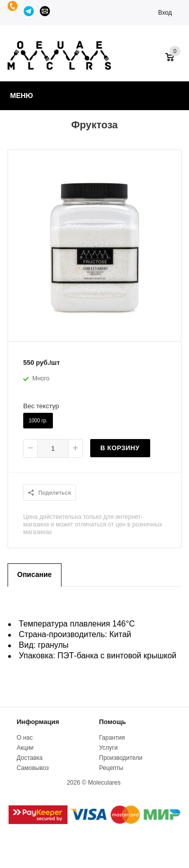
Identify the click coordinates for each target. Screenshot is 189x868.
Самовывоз (33, 768)
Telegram (29, 11)
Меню (22, 95)
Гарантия (112, 738)
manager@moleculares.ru (45, 11)
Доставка (30, 758)
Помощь (113, 722)
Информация (38, 722)
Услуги (109, 748)
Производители (121, 758)
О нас (25, 738)
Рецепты (111, 768)
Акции (25, 748)
